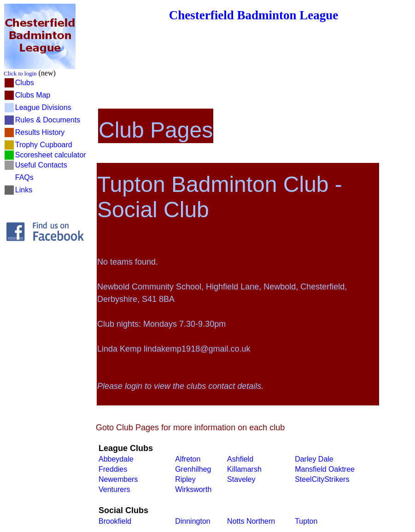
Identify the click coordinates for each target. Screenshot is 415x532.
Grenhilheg (193, 469)
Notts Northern (251, 521)
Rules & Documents (48, 120)
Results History (40, 132)
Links (24, 190)
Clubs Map (33, 95)
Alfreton (188, 459)
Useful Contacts (41, 165)
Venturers (114, 489)
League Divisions (43, 107)
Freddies (113, 469)
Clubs (25, 83)
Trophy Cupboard (44, 145)
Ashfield (240, 459)
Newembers (118, 479)
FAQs (24, 177)
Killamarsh (244, 469)
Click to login (20, 73)
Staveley (241, 479)
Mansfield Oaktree (325, 469)
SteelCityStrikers (322, 479)
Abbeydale (116, 459)
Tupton (306, 521)
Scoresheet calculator (51, 155)
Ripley (185, 479)
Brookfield (115, 521)
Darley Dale (314, 459)
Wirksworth (193, 489)
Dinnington (193, 521)
